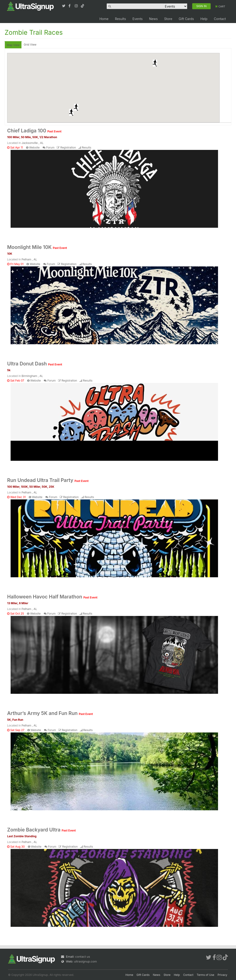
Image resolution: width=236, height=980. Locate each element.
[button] (155, 63)
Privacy (222, 975)
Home (104, 19)
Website (34, 147)
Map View (13, 45)
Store (168, 19)
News (153, 19)
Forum (50, 147)
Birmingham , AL (32, 376)
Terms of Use (206, 975)
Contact (220, 19)
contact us (83, 957)
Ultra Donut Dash (35, 364)
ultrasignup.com (85, 961)
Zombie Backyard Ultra (41, 830)
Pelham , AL (29, 259)
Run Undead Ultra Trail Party (48, 480)
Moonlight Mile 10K (37, 247)
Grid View (30, 45)
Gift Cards (186, 19)
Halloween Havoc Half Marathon (52, 597)
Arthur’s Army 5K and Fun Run (50, 713)
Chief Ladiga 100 (34, 131)
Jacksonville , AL (33, 143)
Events (138, 19)
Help (204, 19)
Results (121, 19)
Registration (68, 147)
